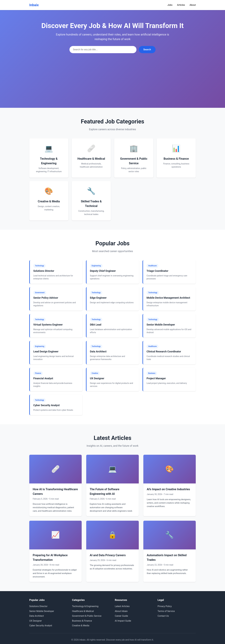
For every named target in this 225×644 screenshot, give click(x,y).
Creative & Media (81, 626)
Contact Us (163, 616)
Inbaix (34, 5)
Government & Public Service (87, 616)
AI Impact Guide (123, 621)
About (193, 5)
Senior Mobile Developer (42, 611)
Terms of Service (166, 611)
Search (147, 50)
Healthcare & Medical (83, 611)
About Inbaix (121, 611)
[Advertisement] (113, 75)
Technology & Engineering (85, 606)
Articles (181, 5)
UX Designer (36, 621)
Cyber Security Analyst (41, 626)
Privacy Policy (165, 606)
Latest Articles (122, 606)
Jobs (170, 5)
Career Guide (121, 616)
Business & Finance (82, 621)
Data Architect (37, 616)
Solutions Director (38, 606)
